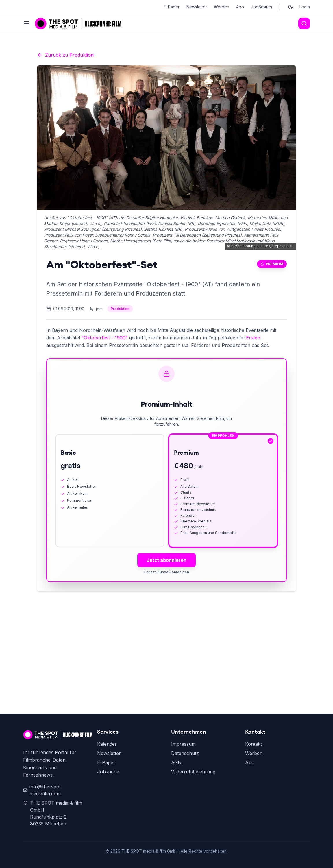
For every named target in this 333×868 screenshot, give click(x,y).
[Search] (304, 23)
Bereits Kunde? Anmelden (167, 572)
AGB (176, 762)
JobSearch (261, 7)
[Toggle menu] (27, 23)
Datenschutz (185, 753)
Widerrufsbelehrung (193, 772)
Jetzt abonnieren (166, 560)
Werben (222, 7)
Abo (240, 7)
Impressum (183, 744)
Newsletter (197, 7)
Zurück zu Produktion (65, 55)
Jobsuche (108, 772)
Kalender (107, 744)
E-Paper (172, 7)
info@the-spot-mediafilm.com (43, 790)
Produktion (120, 309)
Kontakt (254, 744)
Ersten (253, 338)
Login (305, 7)
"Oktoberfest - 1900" (105, 338)
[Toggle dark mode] (291, 7)
